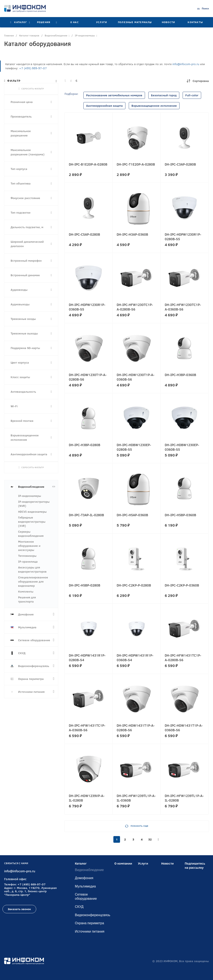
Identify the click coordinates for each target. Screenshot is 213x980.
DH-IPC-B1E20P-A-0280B (88, 164)
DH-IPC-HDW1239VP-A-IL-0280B (87, 798)
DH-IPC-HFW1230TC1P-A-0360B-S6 (183, 307)
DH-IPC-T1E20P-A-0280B (136, 164)
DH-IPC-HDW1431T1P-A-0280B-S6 (136, 728)
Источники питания (90, 931)
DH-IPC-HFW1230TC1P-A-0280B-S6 (135, 307)
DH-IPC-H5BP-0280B (85, 585)
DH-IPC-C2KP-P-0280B (134, 585)
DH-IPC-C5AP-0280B (84, 234)
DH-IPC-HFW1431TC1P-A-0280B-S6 (183, 658)
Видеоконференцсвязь (93, 915)
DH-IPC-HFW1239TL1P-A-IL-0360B (136, 798)
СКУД (79, 907)
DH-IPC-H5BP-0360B (180, 515)
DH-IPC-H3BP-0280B (85, 445)
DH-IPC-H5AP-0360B (132, 515)
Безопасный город (164, 95)
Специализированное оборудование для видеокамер (33, 582)
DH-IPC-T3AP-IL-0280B (86, 515)
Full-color (192, 95)
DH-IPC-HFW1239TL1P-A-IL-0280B (184, 798)
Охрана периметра (89, 923)
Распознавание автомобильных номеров (114, 95)
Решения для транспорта (27, 599)
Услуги (143, 863)
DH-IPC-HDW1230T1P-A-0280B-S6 (88, 377)
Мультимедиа (85, 886)
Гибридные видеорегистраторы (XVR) (32, 522)
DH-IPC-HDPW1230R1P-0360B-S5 (87, 307)
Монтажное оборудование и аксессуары (29, 546)
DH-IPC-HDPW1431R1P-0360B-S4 (135, 658)
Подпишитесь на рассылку (195, 866)
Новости (167, 863)
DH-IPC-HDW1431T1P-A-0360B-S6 (184, 728)
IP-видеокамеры (30, 496)
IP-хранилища (28, 562)
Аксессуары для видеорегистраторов (32, 569)
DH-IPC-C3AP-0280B (180, 164)
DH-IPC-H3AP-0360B (132, 234)
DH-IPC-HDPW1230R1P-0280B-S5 (183, 237)
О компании (123, 863)
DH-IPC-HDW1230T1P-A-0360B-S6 (136, 377)
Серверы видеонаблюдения (31, 534)
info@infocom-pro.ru (186, 64)
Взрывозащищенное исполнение (154, 106)
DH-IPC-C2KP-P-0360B (182, 585)
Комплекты (26, 591)
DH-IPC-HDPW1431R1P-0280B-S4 (87, 658)
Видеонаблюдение (89, 870)
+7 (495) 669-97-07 (33, 68)
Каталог (81, 863)
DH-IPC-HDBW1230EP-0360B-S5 (182, 447)
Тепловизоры (27, 556)
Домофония (84, 878)
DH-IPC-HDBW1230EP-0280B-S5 (134, 447)
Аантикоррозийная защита (104, 106)
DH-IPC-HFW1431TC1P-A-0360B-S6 (87, 728)
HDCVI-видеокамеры (32, 512)
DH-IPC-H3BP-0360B (180, 375)
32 (150, 839)
